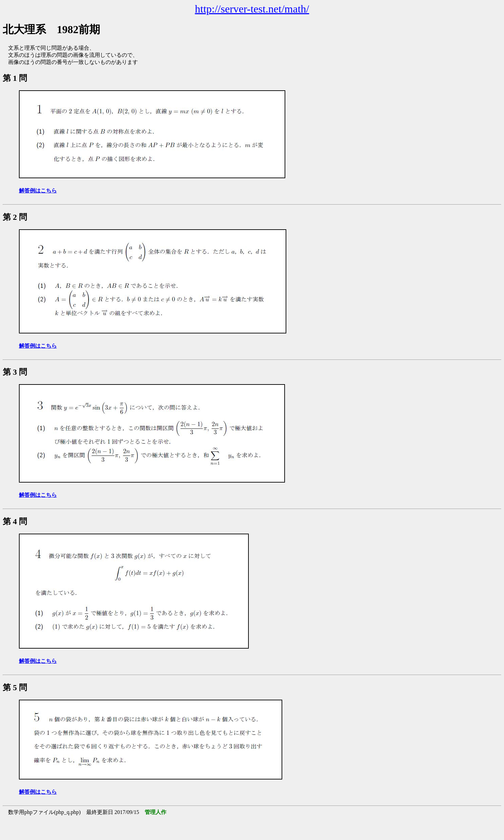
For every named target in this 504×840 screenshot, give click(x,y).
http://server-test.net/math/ (252, 9)
